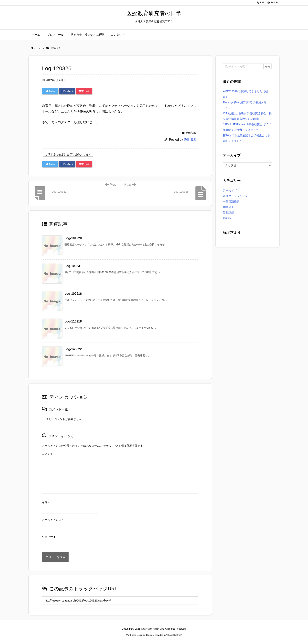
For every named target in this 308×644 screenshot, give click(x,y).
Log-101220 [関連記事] (73, 238)
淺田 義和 (190, 140)
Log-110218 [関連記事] (73, 321)
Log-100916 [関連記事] (73, 294)
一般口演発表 (231, 201)
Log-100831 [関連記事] (73, 266)
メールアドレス (53, 520)
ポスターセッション (235, 196)
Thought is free (174, 635)
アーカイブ (230, 190)
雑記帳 (227, 218)
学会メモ (228, 207)
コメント (48, 454)
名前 (46, 503)
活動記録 (191, 133)
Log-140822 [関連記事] (73, 349)
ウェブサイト (50, 537)
